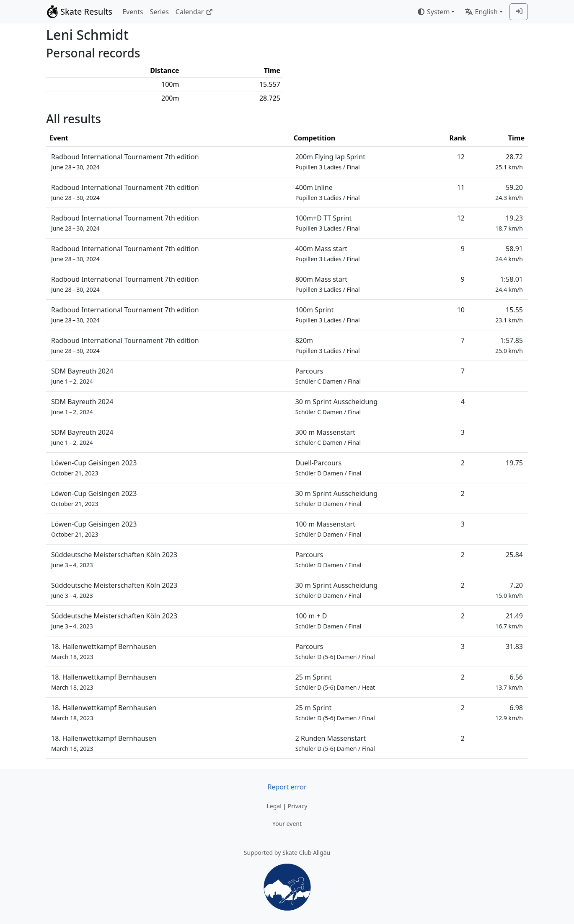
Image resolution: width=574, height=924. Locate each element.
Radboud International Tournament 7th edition (125, 162)
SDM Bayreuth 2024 (82, 376)
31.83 (514, 646)
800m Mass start (328, 284)
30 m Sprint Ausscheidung (336, 406)
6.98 (509, 712)
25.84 (514, 555)
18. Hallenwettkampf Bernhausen (104, 651)
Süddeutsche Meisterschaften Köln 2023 (114, 559)
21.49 (509, 621)
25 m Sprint (335, 682)
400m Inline (328, 192)
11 (461, 187)
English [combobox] (481, 12)
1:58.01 (509, 284)
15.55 (509, 315)
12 (461, 157)
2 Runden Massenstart (335, 743)
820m (328, 345)
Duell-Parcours (328, 468)
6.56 (509, 682)
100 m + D (328, 621)
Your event (287, 824)
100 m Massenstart (328, 529)
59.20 (509, 192)
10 (461, 310)
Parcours (328, 376)
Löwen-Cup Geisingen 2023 (94, 468)
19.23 (509, 223)
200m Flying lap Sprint (330, 162)
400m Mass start (328, 253)
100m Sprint (328, 315)
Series (159, 12)
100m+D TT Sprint (328, 223)
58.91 (509, 253)
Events (133, 12)
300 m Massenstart (328, 437)
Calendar (194, 12)
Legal (274, 806)
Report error (287, 787)
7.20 (509, 590)
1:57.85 (509, 345)
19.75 (514, 463)
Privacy (298, 806)
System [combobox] (433, 12)
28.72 (509, 162)
